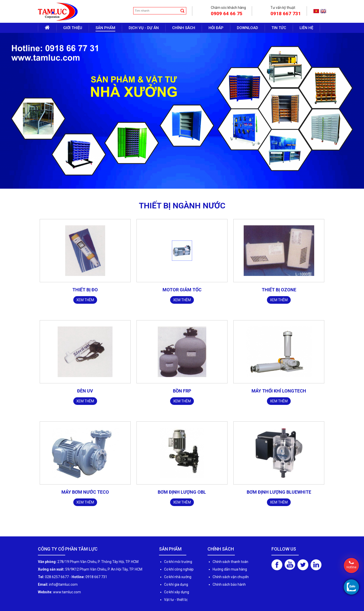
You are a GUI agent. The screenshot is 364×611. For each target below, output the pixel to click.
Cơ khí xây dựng (177, 592)
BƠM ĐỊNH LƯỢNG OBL (182, 492)
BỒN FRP (182, 391)
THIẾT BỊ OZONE (279, 290)
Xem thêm (85, 300)
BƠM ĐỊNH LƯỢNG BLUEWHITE (279, 492)
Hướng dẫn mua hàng (230, 569)
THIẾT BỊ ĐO (85, 290)
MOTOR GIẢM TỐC (182, 290)
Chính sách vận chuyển (231, 577)
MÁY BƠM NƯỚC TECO (85, 492)
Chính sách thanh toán (230, 562)
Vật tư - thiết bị (176, 600)
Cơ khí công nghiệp (179, 569)
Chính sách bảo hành (229, 584)
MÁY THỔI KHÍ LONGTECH (279, 391)
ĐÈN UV (85, 391)
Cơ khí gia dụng (176, 584)
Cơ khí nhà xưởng (178, 577)
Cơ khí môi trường (178, 562)
